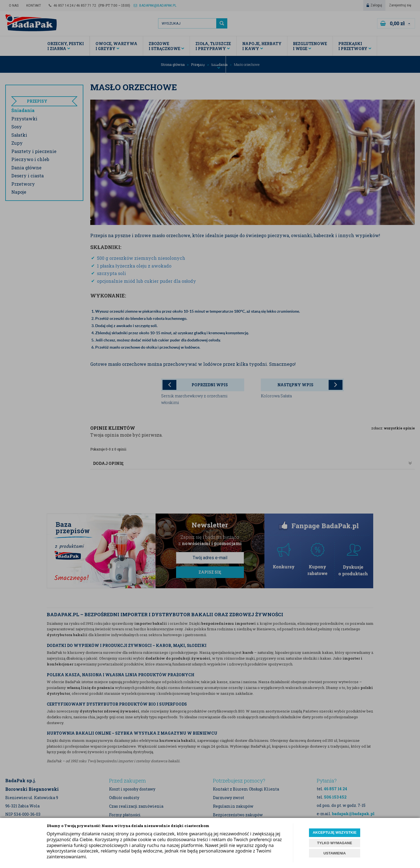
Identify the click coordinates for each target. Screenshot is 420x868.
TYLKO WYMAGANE (334, 843)
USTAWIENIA (335, 853)
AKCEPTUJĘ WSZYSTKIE (334, 832)
